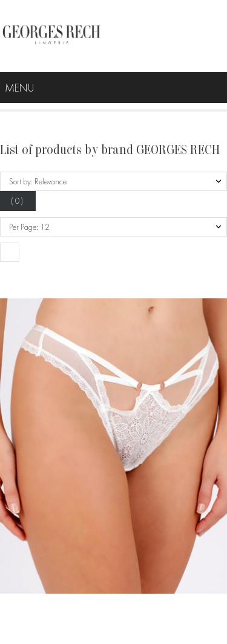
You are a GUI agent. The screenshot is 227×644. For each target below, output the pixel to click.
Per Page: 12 (29, 227)
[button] (10, 252)
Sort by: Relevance (38, 181)
